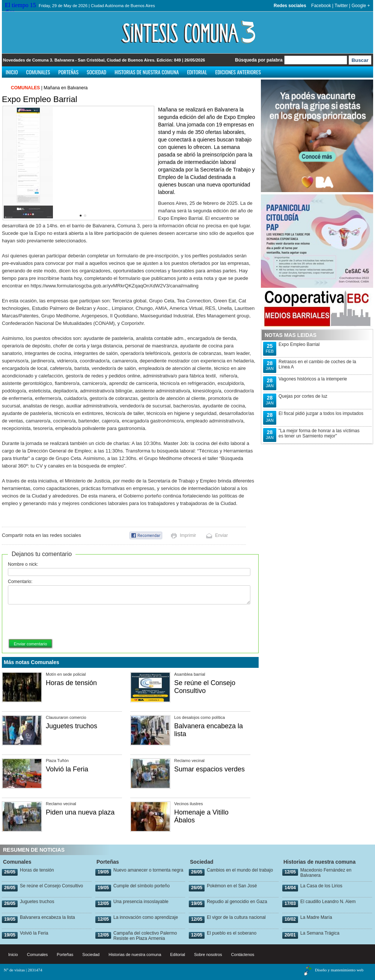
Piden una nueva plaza (80, 812)
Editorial (197, 72)
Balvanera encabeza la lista (47, 917)
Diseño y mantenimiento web (339, 970)
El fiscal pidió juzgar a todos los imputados (321, 413)
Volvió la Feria (67, 769)
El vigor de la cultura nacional (236, 917)
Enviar (221, 535)
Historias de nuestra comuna (147, 72)
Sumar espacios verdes (209, 769)
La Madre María (316, 917)
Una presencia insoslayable (141, 902)
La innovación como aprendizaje (146, 917)
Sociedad (96, 72)
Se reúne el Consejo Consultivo (205, 687)
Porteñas (68, 72)
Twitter (341, 6)
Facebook (321, 6)
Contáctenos (243, 954)
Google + (361, 6)
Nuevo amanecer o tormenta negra (148, 870)
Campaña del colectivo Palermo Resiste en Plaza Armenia (145, 936)
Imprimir (188, 535)
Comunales (38, 72)
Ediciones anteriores (238, 72)
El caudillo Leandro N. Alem (328, 902)
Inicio (12, 72)
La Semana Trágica (320, 933)
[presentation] (65, 622)
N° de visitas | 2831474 (23, 970)
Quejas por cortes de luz (303, 396)
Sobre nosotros (208, 954)
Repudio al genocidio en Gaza (237, 902)
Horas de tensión (71, 683)
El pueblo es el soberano (232, 933)
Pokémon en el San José (232, 886)
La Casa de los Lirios (321, 886)
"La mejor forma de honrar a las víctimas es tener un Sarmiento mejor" (319, 433)
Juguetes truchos (72, 726)
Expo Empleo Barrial (299, 344)
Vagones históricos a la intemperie (313, 379)
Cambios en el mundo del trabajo (240, 870)
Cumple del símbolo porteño (142, 886)
